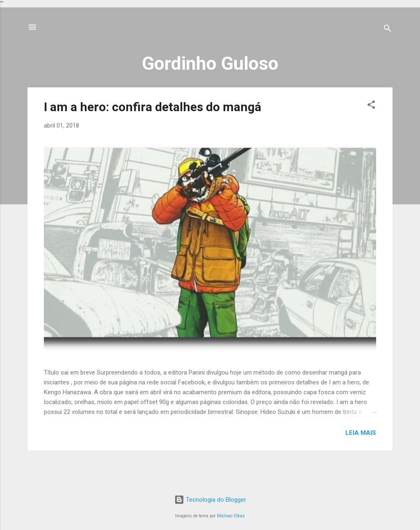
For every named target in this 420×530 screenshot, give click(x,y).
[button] (371, 106)
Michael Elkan (231, 516)
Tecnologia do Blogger (210, 500)
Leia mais (361, 433)
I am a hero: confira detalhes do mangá (153, 107)
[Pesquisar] (388, 30)
